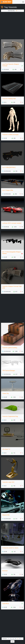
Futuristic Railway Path (9, 99)
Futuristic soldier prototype (10, 135)
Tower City (5, 393)
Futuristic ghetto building (10, 348)
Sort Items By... (13, 11)
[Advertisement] (12, 26)
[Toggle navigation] (23, 2)
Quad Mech (6, 604)
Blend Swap (6, 2)
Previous (5, 639)
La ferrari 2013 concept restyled (12, 223)
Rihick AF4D (6, 515)
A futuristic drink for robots (10, 548)
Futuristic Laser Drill (8, 482)
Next (12, 641)
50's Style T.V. (6, 449)
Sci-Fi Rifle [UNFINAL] (9, 167)
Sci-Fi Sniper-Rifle (8, 190)
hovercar (5, 571)
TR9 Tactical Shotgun (9, 371)
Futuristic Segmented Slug (10, 416)
